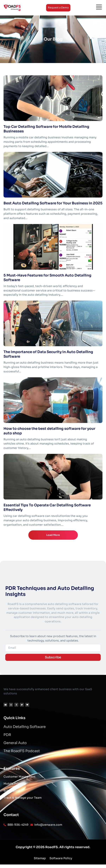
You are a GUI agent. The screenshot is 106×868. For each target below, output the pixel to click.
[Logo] (12, 8)
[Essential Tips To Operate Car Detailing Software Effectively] (53, 477)
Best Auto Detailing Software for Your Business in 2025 (53, 203)
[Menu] (99, 7)
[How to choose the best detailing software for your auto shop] (53, 400)
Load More (53, 535)
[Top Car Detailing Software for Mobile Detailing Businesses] (53, 98)
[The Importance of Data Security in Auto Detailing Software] (53, 323)
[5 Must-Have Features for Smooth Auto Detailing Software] (53, 247)
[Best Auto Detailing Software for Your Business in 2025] (53, 175)
